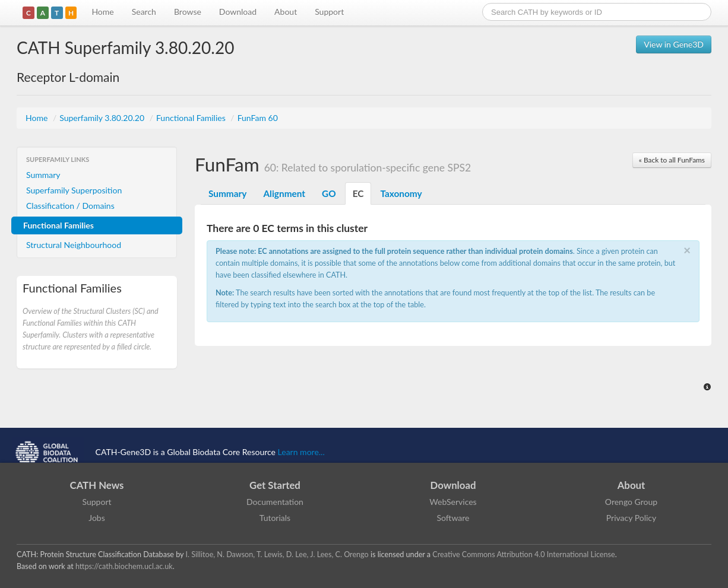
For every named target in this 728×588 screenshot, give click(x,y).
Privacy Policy (631, 518)
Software (453, 518)
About (286, 12)
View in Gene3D (674, 44)
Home (102, 12)
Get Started (275, 485)
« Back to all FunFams (672, 160)
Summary (43, 175)
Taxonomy (401, 193)
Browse (188, 12)
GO (329, 193)
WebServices (453, 502)
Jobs (97, 518)
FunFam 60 (258, 118)
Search (144, 12)
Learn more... (301, 452)
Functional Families (192, 118)
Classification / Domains (70, 206)
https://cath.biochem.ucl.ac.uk (124, 566)
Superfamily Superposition (74, 190)
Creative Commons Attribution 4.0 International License (523, 554)
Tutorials (275, 518)
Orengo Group (631, 502)
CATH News (97, 485)
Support (329, 12)
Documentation (275, 502)
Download (238, 12)
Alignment (284, 193)
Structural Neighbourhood (74, 245)
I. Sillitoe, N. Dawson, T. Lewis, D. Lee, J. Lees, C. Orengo (277, 554)
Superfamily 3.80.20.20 (103, 118)
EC (358, 193)
